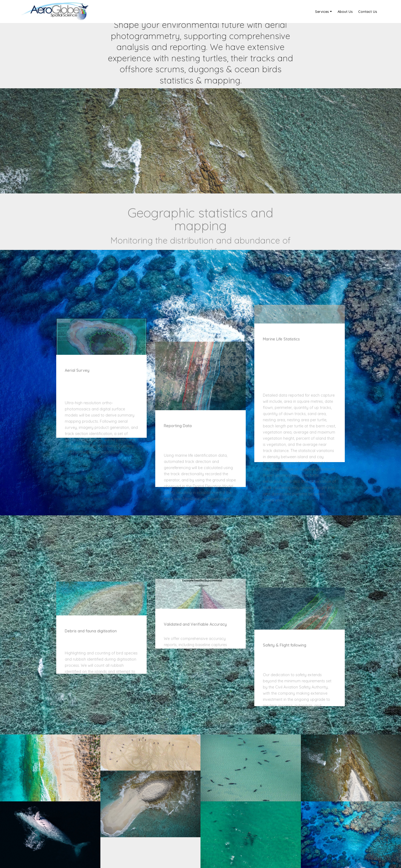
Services (322, 12)
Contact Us (368, 12)
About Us (345, 12)
